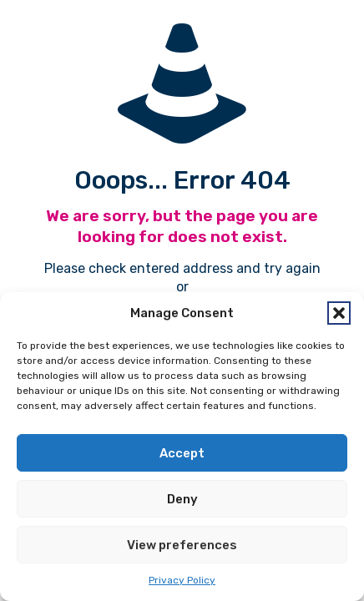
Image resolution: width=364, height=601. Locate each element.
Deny (182, 499)
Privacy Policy (182, 580)
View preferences (182, 545)
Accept (182, 453)
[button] (339, 313)
